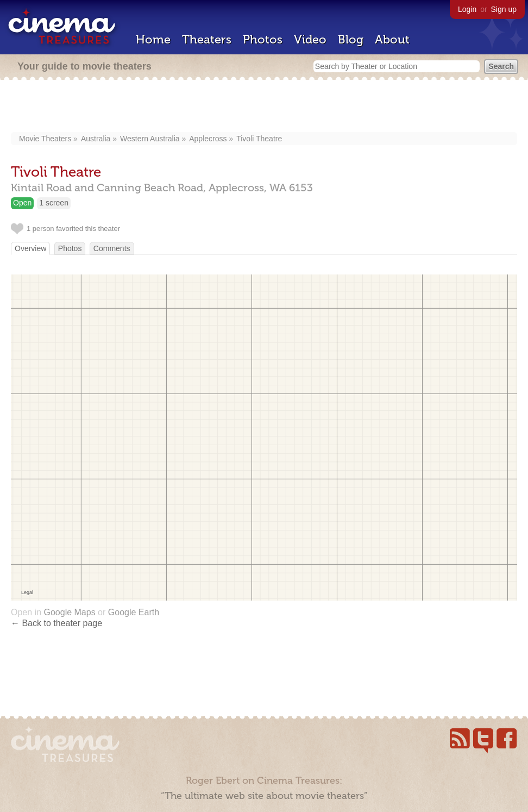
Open (22, 203)
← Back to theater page (56, 623)
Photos (263, 39)
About (392, 39)
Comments (112, 248)
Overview (30, 248)
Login (467, 9)
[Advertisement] (264, 107)
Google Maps (69, 612)
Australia (96, 139)
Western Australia (150, 139)
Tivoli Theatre (259, 139)
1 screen (54, 203)
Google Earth (134, 612)
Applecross (208, 139)
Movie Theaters (45, 139)
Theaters (207, 39)
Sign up (504, 9)
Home (153, 39)
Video (310, 39)
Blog (351, 39)
